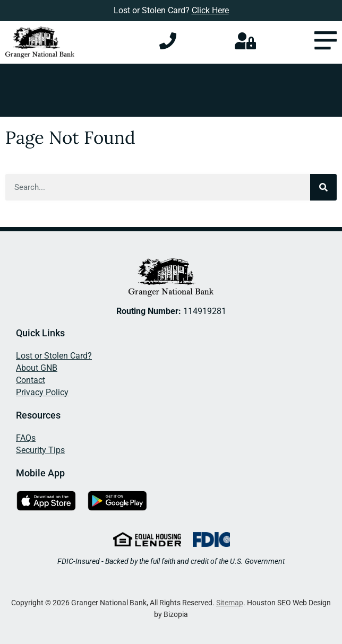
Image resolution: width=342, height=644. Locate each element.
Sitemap (230, 603)
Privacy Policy (42, 392)
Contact (31, 380)
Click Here (210, 10)
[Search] (323, 187)
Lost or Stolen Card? (54, 356)
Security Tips (40, 450)
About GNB (37, 368)
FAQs (26, 438)
